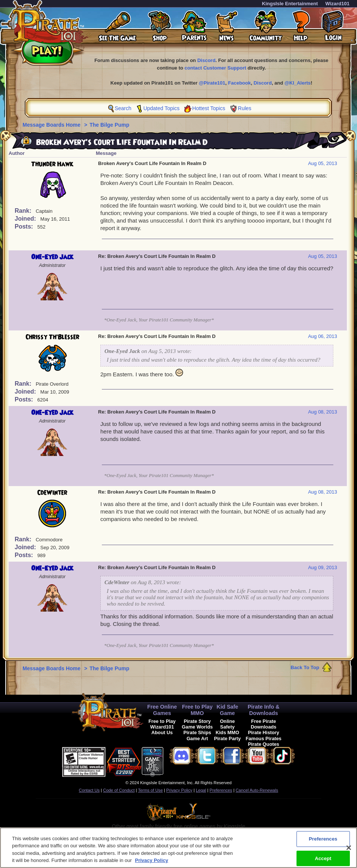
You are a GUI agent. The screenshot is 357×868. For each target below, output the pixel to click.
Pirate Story (197, 721)
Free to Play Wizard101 (162, 724)
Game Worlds (197, 727)
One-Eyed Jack (52, 257)
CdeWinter (52, 493)
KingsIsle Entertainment (290, 4)
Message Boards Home (52, 125)
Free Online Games (162, 710)
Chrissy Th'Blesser (52, 337)
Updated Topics (161, 108)
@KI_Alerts (298, 83)
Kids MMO (228, 732)
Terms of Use (150, 790)
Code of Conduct (119, 790)
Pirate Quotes (264, 744)
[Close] (349, 850)
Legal (201, 790)
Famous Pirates (264, 738)
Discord (206, 60)
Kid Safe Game (227, 710)
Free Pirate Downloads (263, 724)
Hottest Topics (209, 108)
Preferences (221, 790)
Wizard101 (337, 4)
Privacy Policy (179, 790)
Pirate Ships (197, 732)
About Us (162, 732)
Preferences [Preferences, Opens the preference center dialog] (323, 841)
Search (123, 108)
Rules (245, 108)
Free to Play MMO (197, 710)
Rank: (24, 211)
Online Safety (227, 724)
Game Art (197, 738)
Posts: (25, 226)
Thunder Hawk (52, 164)
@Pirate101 (212, 83)
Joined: (26, 219)
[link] (182, 761)
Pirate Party (228, 738)
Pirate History (264, 732)
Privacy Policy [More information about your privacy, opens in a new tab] (151, 863)
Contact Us (89, 790)
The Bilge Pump (109, 125)
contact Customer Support (215, 68)
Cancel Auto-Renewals (257, 790)
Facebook (240, 83)
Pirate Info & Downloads (264, 710)
